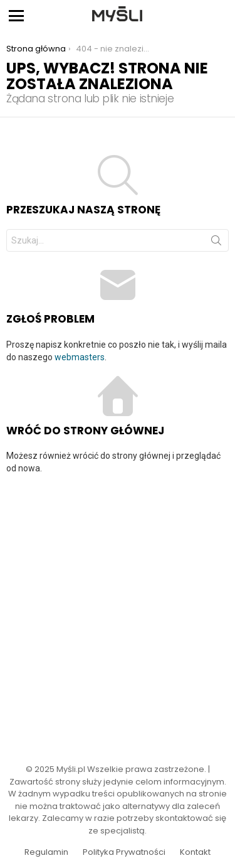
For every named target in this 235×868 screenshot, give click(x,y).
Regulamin (46, 852)
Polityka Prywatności (124, 852)
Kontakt (195, 852)
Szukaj (216, 243)
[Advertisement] (118, 611)
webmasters (80, 357)
